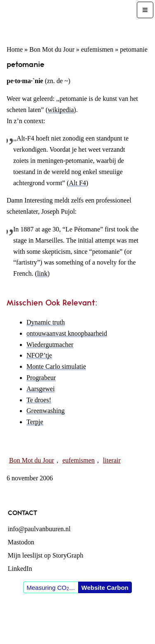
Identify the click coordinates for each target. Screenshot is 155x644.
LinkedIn (20, 569)
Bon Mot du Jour (52, 49)
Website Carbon (105, 588)
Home (15, 49)
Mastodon (21, 542)
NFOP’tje (39, 355)
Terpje (35, 422)
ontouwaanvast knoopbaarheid (67, 333)
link (42, 273)
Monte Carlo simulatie (56, 366)
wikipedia (61, 110)
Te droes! (39, 400)
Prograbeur (41, 378)
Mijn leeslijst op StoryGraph (46, 555)
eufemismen (97, 49)
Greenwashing (45, 411)
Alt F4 (77, 183)
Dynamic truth (46, 322)
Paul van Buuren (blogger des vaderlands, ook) (69, 19)
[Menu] (145, 10)
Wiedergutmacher (50, 345)
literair (112, 460)
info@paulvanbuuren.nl (39, 529)
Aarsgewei (41, 389)
